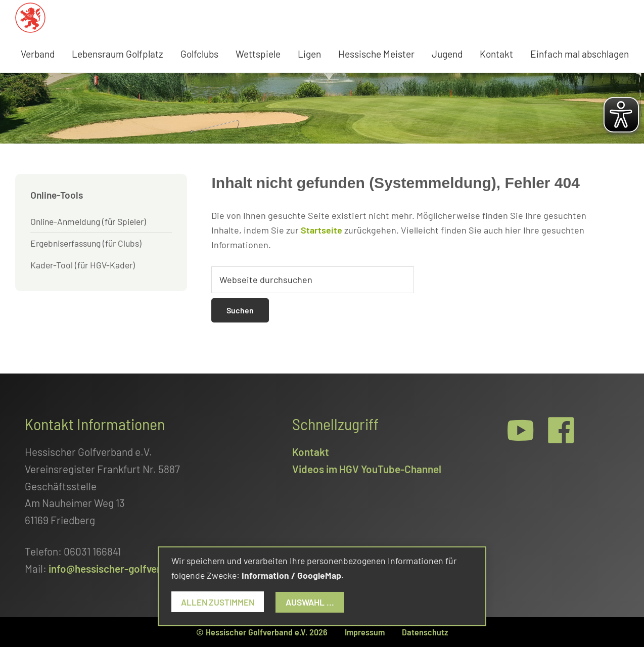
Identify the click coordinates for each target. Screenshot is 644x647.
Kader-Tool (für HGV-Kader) (83, 265)
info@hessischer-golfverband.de (124, 568)
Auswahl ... (314, 602)
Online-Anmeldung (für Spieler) (88, 221)
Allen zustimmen (220, 602)
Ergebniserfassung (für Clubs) (86, 243)
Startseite (321, 230)
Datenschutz (425, 632)
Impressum (365, 632)
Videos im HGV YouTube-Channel (367, 469)
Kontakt (311, 452)
